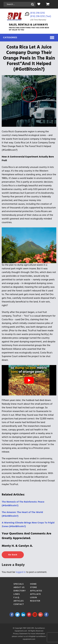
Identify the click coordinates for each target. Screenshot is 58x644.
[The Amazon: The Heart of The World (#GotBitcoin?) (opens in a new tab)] (22, 514)
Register (35, 601)
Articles (19, 601)
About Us (19, 587)
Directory (20, 591)
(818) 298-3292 (38, 13)
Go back (13, 555)
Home (33, 584)
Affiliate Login (36, 596)
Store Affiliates (36, 589)
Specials (19, 584)
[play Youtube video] (29, 380)
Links (17, 594)
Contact (19, 604)
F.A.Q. (17, 598)
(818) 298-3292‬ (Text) (41, 16)
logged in (21, 572)
